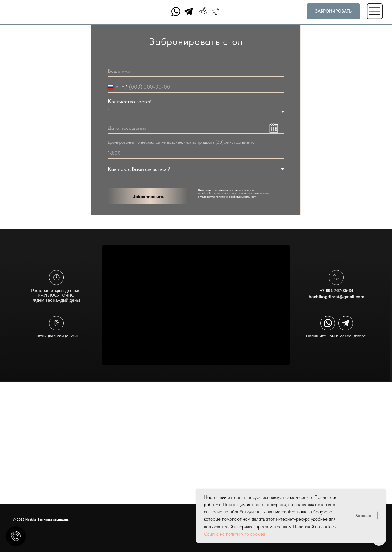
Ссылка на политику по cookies (234, 534)
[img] (56, 323)
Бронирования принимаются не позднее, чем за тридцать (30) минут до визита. (182, 142)
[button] (333, 11)
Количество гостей (130, 101)
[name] (196, 71)
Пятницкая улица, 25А (57, 358)
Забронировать (149, 196)
